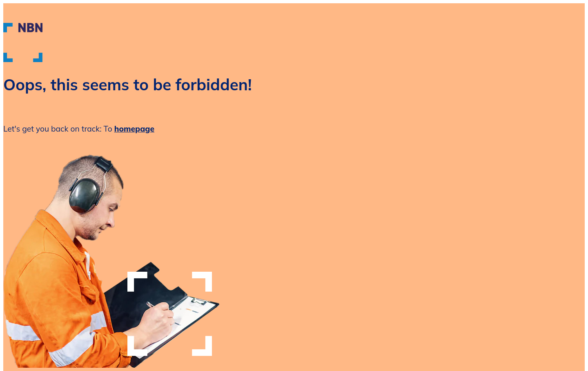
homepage (134, 129)
